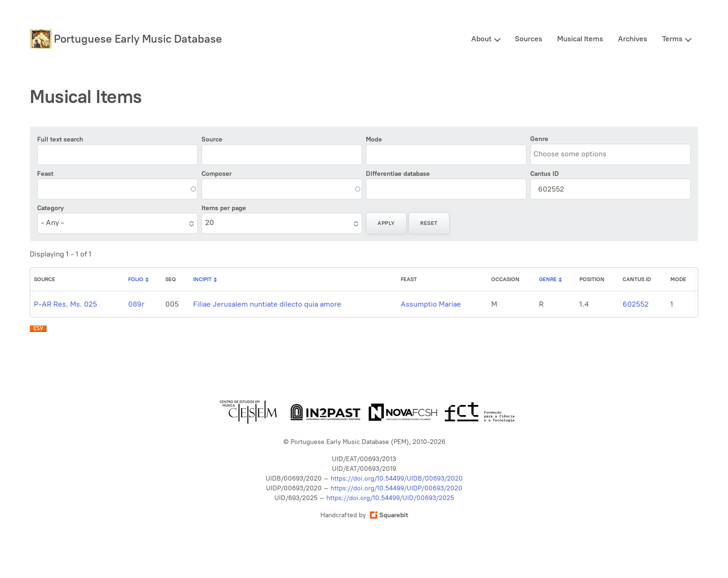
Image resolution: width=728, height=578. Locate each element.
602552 (636, 304)
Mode (374, 139)
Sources (529, 39)
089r (136, 304)
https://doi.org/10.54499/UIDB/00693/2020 (397, 478)
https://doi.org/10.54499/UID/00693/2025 (390, 498)
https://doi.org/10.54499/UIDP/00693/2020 (396, 488)
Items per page (224, 208)
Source (212, 139)
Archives (633, 39)
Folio (136, 279)
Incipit (202, 279)
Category (50, 208)
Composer (217, 174)
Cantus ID (545, 174)
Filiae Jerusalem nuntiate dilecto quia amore (267, 304)
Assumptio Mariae (431, 304)
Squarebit (389, 515)
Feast (45, 174)
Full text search (60, 139)
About (481, 39)
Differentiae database (398, 174)
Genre (539, 139)
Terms (672, 39)
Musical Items (580, 39)
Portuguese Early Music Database (138, 39)
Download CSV (38, 331)
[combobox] (576, 154)
